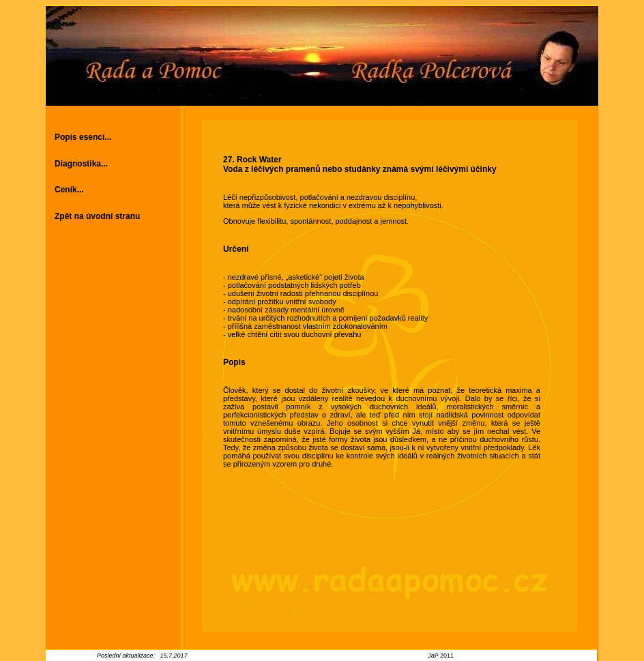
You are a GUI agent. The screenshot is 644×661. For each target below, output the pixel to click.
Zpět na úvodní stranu (97, 216)
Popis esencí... (83, 137)
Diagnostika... (81, 164)
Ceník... (69, 190)
